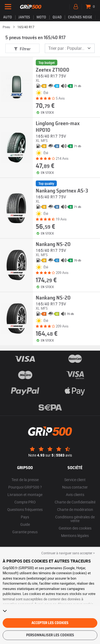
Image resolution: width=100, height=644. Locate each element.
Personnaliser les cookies (50, 635)
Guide (25, 524)
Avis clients (75, 495)
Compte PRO (25, 502)
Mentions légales (75, 536)
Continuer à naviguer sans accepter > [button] (68, 553)
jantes (24, 17)
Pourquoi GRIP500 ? (25, 487)
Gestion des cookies (75, 528)
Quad (57, 17)
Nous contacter (75, 487)
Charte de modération (75, 509)
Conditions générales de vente (75, 519)
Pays (25, 517)
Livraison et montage (25, 495)
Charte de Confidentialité (75, 502)
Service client (75, 480)
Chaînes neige (80, 17)
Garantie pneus (25, 532)
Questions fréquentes (25, 509)
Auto (8, 17)
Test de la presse (25, 480)
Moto (41, 17)
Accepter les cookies (50, 623)
